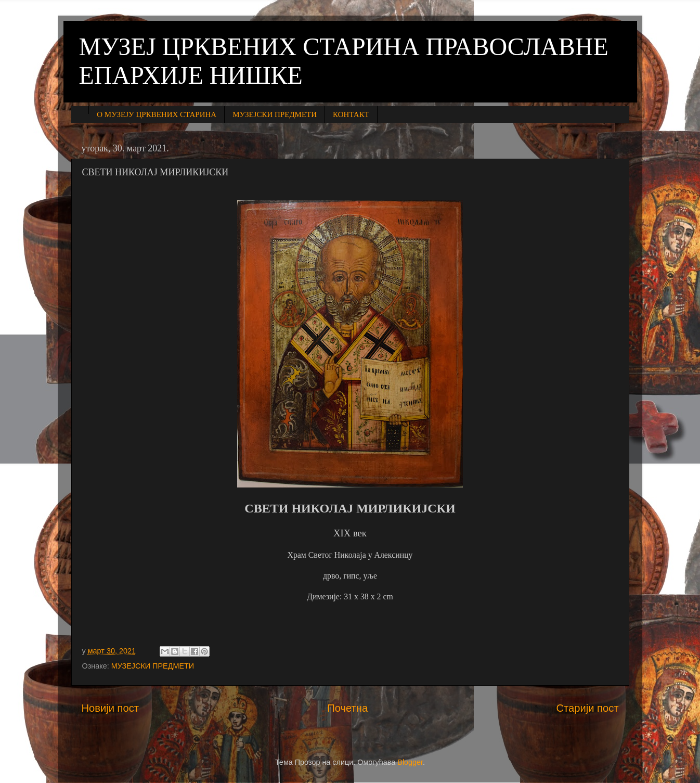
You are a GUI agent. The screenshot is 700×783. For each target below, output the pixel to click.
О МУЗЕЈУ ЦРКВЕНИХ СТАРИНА (157, 114)
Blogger (410, 762)
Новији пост (111, 708)
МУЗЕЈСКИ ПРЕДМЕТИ (275, 114)
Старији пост (587, 708)
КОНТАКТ (351, 114)
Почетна (347, 708)
